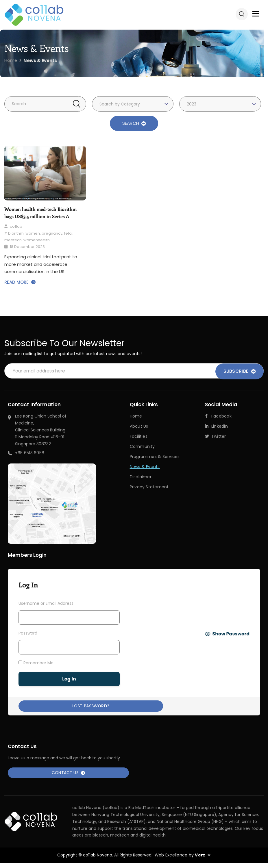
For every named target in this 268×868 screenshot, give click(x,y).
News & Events (145, 467)
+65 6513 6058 (30, 454)
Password (28, 634)
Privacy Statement (149, 487)
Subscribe (240, 371)
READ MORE (20, 282)
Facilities (139, 437)
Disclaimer (141, 477)
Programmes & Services (155, 457)
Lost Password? (69, 708)
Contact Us (69, 777)
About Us (139, 427)
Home (136, 417)
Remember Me (36, 663)
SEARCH (134, 124)
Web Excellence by (182, 860)
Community (142, 447)
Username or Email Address (46, 604)
